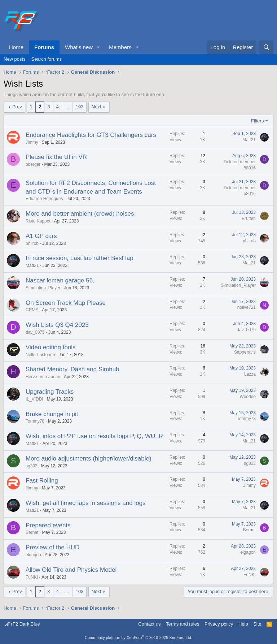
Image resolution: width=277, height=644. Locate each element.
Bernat (32, 532)
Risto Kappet (38, 221)
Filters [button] (257, 121)
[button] (98, 47)
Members (120, 47)
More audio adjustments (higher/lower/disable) (89, 459)
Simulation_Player (43, 288)
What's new (79, 47)
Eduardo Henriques (44, 199)
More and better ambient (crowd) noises (80, 214)
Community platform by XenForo (138, 637)
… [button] (67, 107)
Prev (17, 107)
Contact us (149, 624)
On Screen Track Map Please (66, 303)
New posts (15, 59)
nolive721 (247, 307)
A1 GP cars (41, 236)
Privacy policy (219, 624)
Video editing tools (51, 347)
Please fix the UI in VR (56, 157)
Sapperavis (245, 352)
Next (96, 107)
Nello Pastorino (40, 355)
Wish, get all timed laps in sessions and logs (86, 503)
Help (243, 624)
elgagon (33, 555)
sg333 (32, 466)
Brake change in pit (52, 414)
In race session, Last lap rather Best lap (80, 258)
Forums (44, 47)
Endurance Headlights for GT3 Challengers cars (91, 135)
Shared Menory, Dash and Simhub (72, 369)
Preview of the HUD (52, 547)
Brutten (249, 219)
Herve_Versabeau (43, 377)
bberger (33, 164)
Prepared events (48, 525)
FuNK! (32, 577)
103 (80, 107)
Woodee (248, 397)
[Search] (266, 47)
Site (257, 624)
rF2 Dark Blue (23, 624)
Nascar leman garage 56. (60, 280)
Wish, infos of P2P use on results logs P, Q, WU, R (94, 436)
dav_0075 (35, 332)
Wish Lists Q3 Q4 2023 (57, 325)
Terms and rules (183, 624)
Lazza (250, 374)
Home (16, 47)
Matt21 (249, 140)
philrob (32, 243)
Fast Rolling (42, 481)
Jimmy (32, 142)
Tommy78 (35, 421)
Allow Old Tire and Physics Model (71, 570)
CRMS (32, 310)
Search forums (47, 59)
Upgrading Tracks (50, 392)
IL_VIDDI (34, 399)
